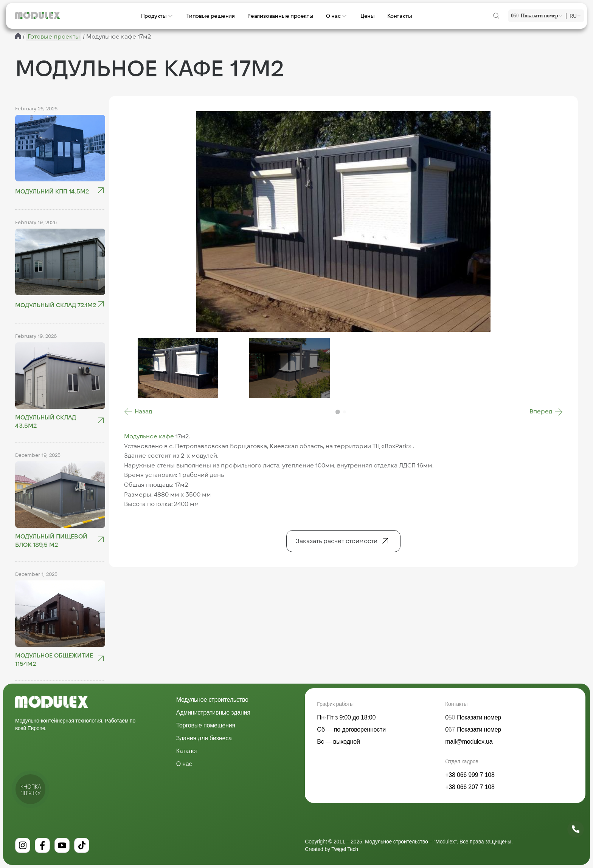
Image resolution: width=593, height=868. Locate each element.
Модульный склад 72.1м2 (56, 305)
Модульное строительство (212, 700)
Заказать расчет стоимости (337, 541)
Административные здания (213, 713)
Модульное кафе (149, 436)
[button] (138, 412)
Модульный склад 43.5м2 (46, 422)
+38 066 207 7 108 (470, 787)
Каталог (187, 751)
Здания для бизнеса (204, 738)
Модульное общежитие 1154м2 (54, 660)
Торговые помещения (206, 725)
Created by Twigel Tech (331, 849)
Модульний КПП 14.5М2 (52, 191)
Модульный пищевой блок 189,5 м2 (51, 541)
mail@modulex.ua (469, 742)
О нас (184, 764)
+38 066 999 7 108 (470, 775)
